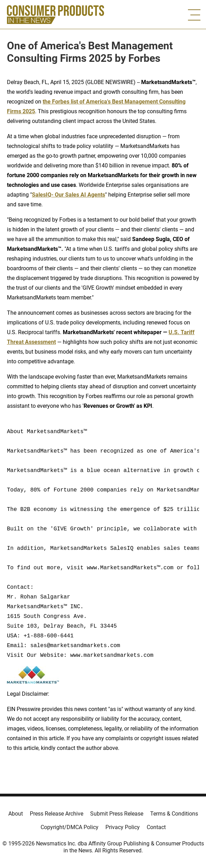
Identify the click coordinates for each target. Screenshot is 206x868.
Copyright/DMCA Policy (70, 827)
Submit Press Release (117, 814)
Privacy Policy (123, 827)
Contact (156, 827)
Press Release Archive (57, 814)
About (16, 814)
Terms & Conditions (174, 814)
